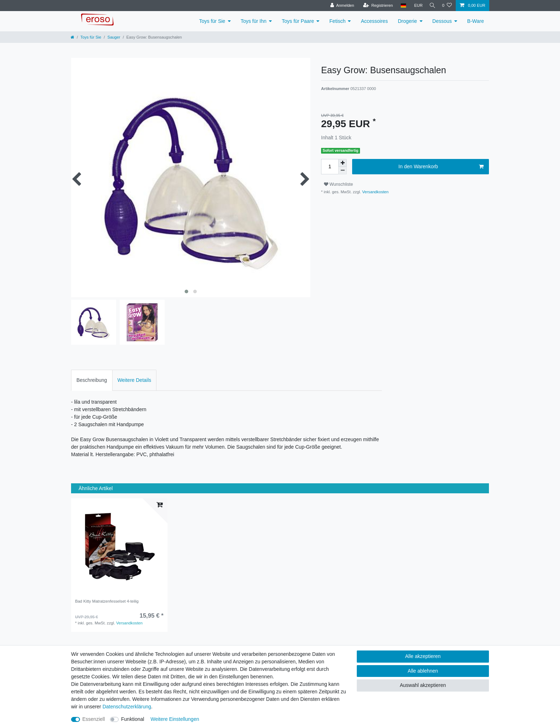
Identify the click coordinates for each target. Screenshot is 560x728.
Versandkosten (375, 192)
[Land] (401, 6)
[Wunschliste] (447, 6)
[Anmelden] (339, 6)
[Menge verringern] (342, 171)
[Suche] (431, 6)
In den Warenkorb (441, 167)
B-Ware (476, 21)
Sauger (114, 37)
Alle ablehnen (423, 671)
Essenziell (94, 719)
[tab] (92, 380)
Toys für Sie (212, 21)
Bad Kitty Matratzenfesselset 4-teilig (107, 601)
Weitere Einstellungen (175, 719)
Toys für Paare (298, 21)
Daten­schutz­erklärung (127, 707)
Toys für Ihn (254, 21)
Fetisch (337, 21)
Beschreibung (92, 380)
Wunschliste (338, 184)
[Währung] (416, 6)
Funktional (133, 719)
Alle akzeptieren (423, 656)
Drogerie (407, 21)
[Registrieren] (375, 6)
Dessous (442, 21)
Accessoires (374, 21)
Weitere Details (134, 380)
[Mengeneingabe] (330, 167)
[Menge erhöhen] (342, 163)
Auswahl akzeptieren (423, 685)
